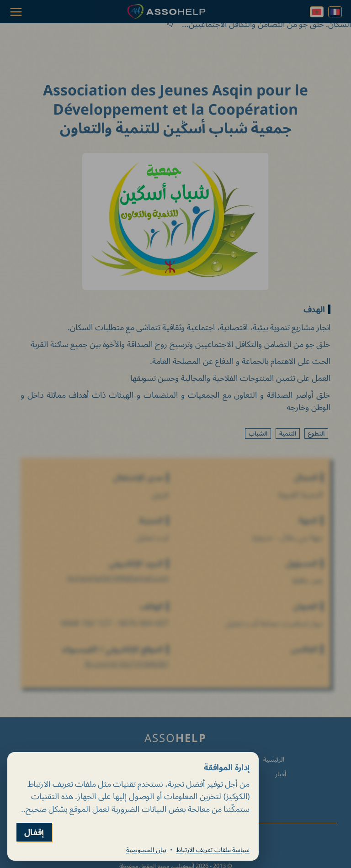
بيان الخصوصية (146, 850)
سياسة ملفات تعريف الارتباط (213, 850)
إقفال (34, 832)
